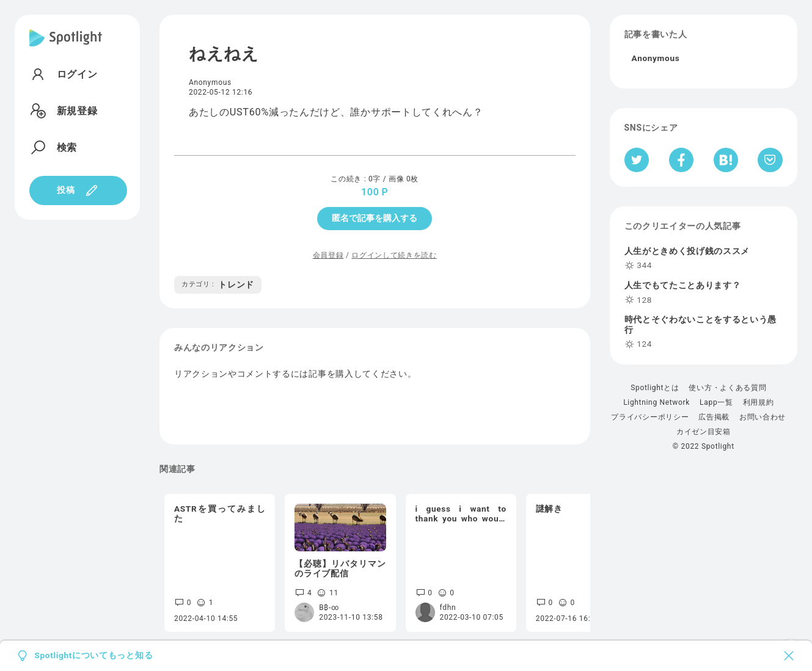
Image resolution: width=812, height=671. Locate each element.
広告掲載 (714, 417)
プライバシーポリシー (650, 417)
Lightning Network (657, 402)
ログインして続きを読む (394, 255)
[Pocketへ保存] (770, 160)
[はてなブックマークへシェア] (726, 160)
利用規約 (759, 402)
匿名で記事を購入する (375, 218)
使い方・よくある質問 (727, 388)
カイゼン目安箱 (704, 432)
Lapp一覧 (716, 402)
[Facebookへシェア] (682, 160)
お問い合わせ (763, 417)
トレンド (218, 285)
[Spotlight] (66, 48)
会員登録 (328, 255)
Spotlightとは (655, 388)
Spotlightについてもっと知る (93, 656)
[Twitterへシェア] (637, 160)
